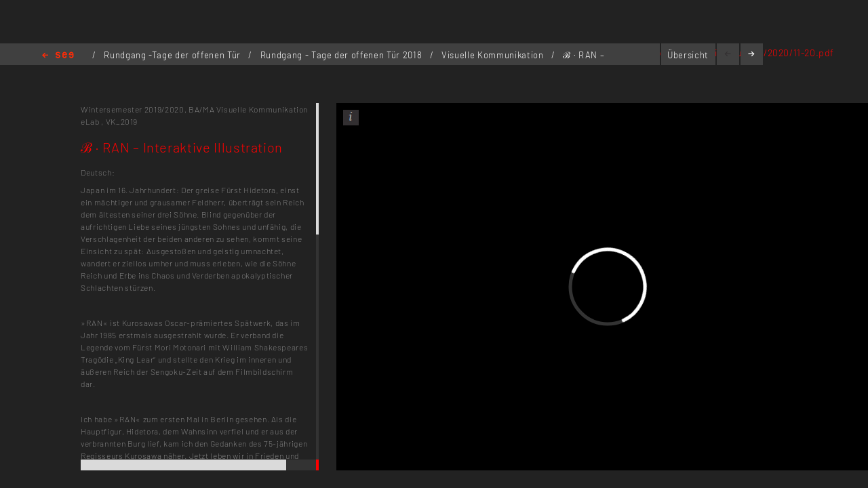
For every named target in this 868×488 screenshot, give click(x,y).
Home (58, 56)
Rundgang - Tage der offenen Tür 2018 (342, 55)
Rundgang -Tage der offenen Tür (173, 55)
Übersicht (688, 55)
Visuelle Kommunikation (494, 55)
